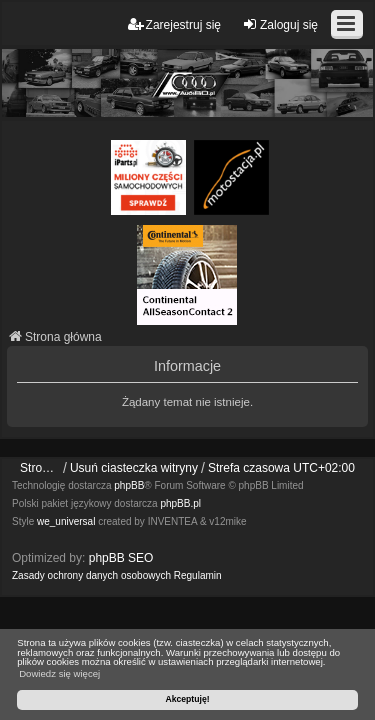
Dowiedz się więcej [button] (59, 673)
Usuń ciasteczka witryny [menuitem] (134, 468)
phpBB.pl (180, 503)
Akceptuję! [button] (187, 699)
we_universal (66, 521)
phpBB (129, 485)
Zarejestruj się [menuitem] (174, 24)
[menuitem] (91, 576)
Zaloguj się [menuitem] (280, 24)
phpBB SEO (121, 558)
